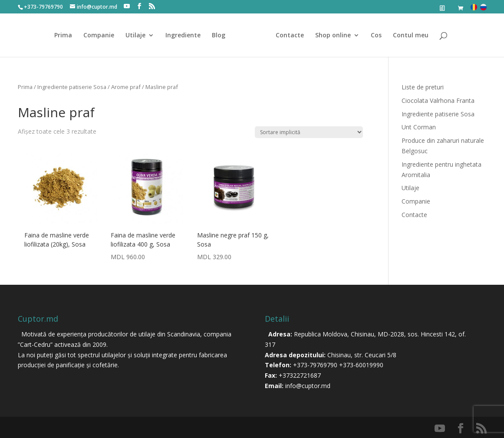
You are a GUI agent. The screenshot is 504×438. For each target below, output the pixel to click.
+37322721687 (300, 375)
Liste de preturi (423, 87)
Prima (63, 36)
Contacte (290, 36)
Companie (99, 36)
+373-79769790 (315, 365)
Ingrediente (183, 36)
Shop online (333, 36)
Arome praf (126, 87)
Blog (219, 36)
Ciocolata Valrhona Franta (438, 100)
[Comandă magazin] (309, 132)
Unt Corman (419, 127)
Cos (376, 36)
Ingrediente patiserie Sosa (72, 87)
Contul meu (411, 36)
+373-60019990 (361, 365)
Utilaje (135, 36)
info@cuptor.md (308, 386)
